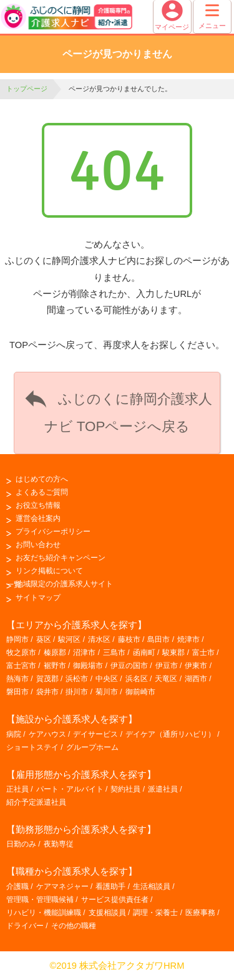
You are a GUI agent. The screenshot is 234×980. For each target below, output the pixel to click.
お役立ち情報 (38, 505)
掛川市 (77, 692)
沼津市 (84, 653)
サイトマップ (38, 598)
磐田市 (17, 692)
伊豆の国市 (129, 666)
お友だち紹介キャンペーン (61, 558)
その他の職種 (74, 926)
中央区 (107, 679)
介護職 (17, 886)
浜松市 (77, 679)
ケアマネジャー (62, 886)
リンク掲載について (49, 571)
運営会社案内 (38, 518)
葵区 (44, 639)
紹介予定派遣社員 (36, 802)
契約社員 (125, 789)
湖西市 (196, 679)
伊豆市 (167, 666)
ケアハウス (47, 734)
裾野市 (55, 666)
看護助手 (110, 886)
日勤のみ (21, 844)
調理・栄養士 (155, 913)
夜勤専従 (59, 844)
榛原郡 (55, 653)
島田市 (158, 639)
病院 (14, 734)
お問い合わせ (38, 545)
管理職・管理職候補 (40, 900)
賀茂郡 (47, 679)
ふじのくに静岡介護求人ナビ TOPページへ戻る (117, 409)
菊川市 (107, 692)
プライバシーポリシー (53, 531)
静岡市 (17, 639)
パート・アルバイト (70, 789)
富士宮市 (21, 666)
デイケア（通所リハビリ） (170, 734)
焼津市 (188, 639)
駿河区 (69, 639)
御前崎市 (140, 692)
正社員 (17, 789)
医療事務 (200, 913)
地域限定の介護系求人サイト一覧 (60, 584)
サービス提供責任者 (115, 900)
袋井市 (47, 692)
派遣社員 (163, 789)
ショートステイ (32, 747)
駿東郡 (173, 653)
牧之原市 (21, 653)
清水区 (99, 639)
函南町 (144, 653)
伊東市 (196, 666)
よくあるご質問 (42, 492)
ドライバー (25, 926)
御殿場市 (88, 666)
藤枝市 (129, 639)
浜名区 (137, 679)
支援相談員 (107, 913)
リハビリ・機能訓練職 (44, 913)
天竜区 (166, 679)
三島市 (114, 653)
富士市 (203, 653)
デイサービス (95, 734)
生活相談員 (152, 886)
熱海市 (17, 679)
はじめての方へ (42, 479)
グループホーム (92, 747)
